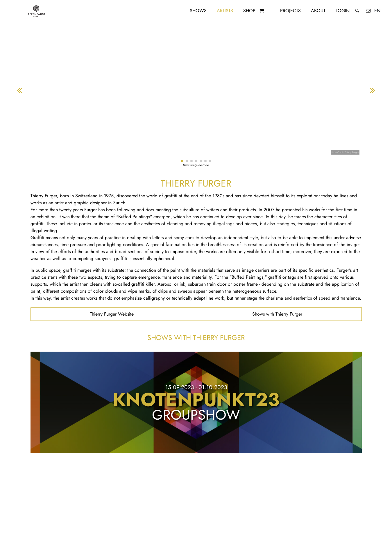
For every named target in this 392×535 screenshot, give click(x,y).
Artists (225, 11)
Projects (290, 11)
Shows (198, 11)
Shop (249, 11)
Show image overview (196, 165)
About (318, 11)
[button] (182, 161)
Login (343, 11)
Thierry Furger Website (112, 314)
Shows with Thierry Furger (277, 314)
